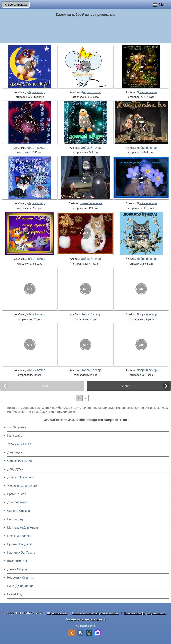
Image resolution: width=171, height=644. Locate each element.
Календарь (15, 436)
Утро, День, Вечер (19, 444)
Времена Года (17, 494)
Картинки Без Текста (21, 553)
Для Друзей (15, 469)
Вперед (126, 386)
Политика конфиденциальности (145, 613)
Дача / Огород (17, 569)
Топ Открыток (17, 427)
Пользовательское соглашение (85, 619)
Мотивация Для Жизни (23, 528)
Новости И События (21, 578)
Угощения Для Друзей (22, 486)
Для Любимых (17, 502)
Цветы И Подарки (19, 536)
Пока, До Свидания (20, 586)
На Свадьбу (15, 519)
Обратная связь (57, 613)
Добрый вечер (35, 92)
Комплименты (17, 561)
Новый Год (15, 594)
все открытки (16, 5)
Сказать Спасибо (19, 511)
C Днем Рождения (20, 461)
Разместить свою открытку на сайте (95, 613)
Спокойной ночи (91, 203)
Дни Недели (15, 452)
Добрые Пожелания (21, 477)
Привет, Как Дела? (20, 544)
